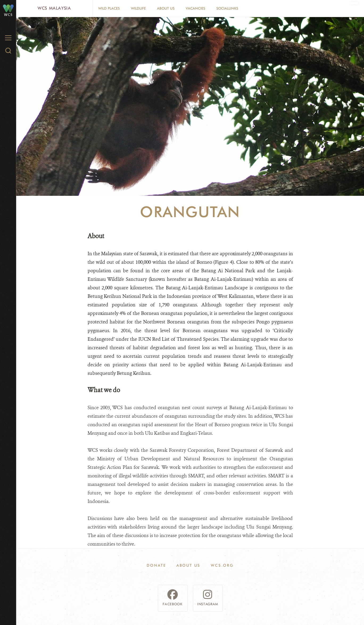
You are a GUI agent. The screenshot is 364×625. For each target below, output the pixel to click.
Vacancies (195, 8)
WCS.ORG (222, 565)
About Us (166, 8)
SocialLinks (227, 8)
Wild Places (109, 8)
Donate (156, 565)
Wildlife (138, 8)
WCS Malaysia (54, 8)
